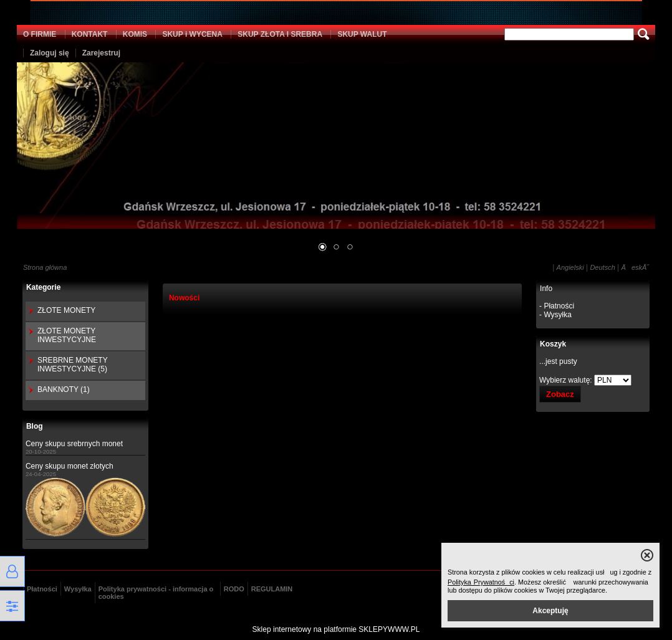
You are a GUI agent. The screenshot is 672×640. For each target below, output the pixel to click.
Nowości (184, 298)
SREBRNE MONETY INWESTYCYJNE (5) (72, 365)
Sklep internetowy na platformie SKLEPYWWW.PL (336, 629)
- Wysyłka (555, 315)
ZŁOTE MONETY (66, 310)
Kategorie (43, 287)
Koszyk (553, 344)
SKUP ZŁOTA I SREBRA (280, 34)
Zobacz (560, 394)
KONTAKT (90, 34)
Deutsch (602, 267)
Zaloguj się (50, 53)
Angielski (570, 267)
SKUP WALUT (362, 34)
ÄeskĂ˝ (635, 267)
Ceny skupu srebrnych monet (74, 444)
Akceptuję (550, 611)
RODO (234, 589)
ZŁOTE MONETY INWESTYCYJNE (67, 335)
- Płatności (557, 306)
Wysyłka (78, 589)
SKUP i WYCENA (192, 34)
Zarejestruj (101, 53)
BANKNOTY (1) (64, 389)
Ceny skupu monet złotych (70, 466)
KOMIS (135, 34)
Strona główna (45, 267)
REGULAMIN (272, 589)
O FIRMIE (40, 34)
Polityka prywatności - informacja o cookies (156, 593)
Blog (35, 426)
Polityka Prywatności (481, 582)
